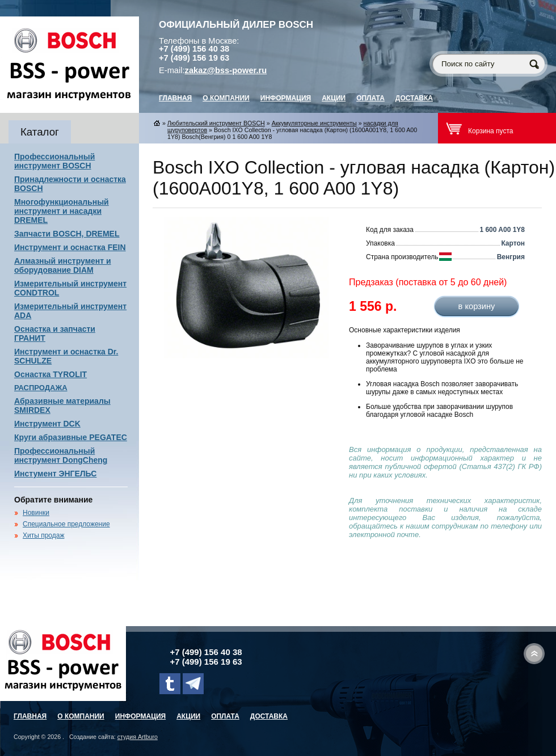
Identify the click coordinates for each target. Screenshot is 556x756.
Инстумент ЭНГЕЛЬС (55, 474)
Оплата (370, 98)
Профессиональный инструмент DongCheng (61, 455)
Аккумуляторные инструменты (314, 123)
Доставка (414, 98)
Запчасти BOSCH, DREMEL (67, 234)
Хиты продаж (43, 535)
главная (175, 98)
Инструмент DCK (47, 424)
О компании (226, 98)
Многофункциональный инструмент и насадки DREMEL (62, 211)
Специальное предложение (66, 524)
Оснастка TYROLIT (50, 374)
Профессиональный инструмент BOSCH (54, 161)
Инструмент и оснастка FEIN (70, 247)
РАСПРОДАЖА (41, 388)
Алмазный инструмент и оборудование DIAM (63, 265)
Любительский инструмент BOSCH (216, 123)
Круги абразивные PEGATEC (71, 437)
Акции (334, 98)
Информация (286, 98)
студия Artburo (138, 737)
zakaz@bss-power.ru (226, 70)
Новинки (36, 513)
